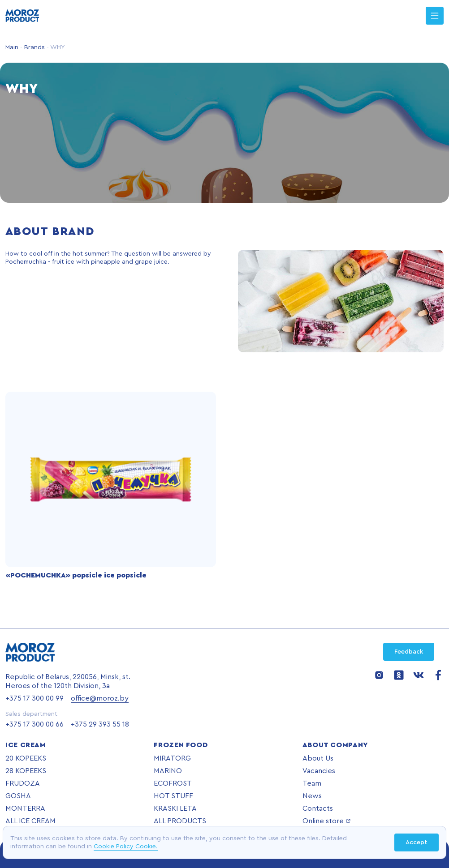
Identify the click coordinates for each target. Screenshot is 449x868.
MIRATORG (172, 758)
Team (312, 783)
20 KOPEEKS (26, 758)
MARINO (168, 771)
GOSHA (18, 796)
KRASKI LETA (175, 808)
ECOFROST (173, 783)
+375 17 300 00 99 (35, 698)
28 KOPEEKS (26, 771)
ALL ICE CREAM (30, 821)
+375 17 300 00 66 (35, 724)
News (312, 796)
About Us (318, 758)
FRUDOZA (23, 783)
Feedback (409, 652)
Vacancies (319, 771)
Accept (417, 842)
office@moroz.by (100, 698)
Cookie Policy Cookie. (126, 847)
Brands (34, 47)
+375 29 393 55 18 (100, 724)
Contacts (318, 808)
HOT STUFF (173, 796)
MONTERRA (25, 808)
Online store (327, 821)
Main (12, 47)
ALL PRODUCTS (180, 821)
